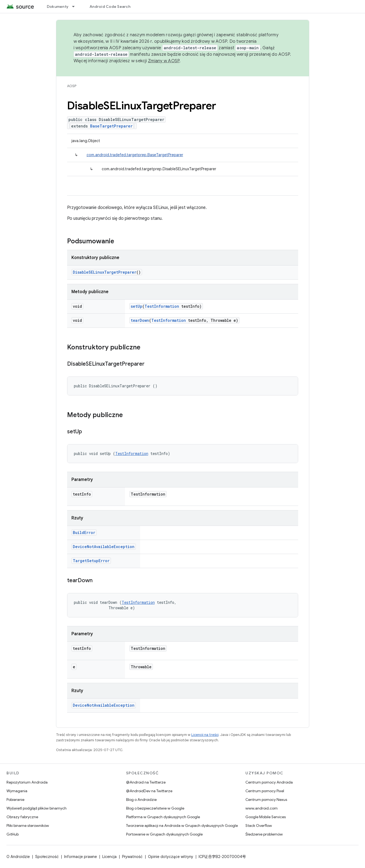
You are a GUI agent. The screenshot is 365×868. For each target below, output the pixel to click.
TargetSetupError (91, 561)
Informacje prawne (80, 857)
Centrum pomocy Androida (269, 782)
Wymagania (17, 791)
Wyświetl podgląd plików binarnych (37, 808)
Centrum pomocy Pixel (265, 791)
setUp (137, 306)
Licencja (109, 857)
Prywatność (132, 857)
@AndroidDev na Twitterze (149, 791)
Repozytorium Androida (27, 782)
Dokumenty (58, 6)
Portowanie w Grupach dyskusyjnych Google (164, 834)
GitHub (13, 834)
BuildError (84, 533)
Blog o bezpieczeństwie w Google (155, 808)
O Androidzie (18, 857)
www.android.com (262, 808)
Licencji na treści (205, 735)
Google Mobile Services (266, 817)
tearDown (140, 320)
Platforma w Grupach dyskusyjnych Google (163, 817)
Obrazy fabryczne (22, 817)
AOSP (72, 86)
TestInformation (162, 306)
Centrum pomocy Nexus (266, 800)
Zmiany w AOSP (164, 61)
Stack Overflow (259, 826)
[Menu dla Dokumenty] (76, 6)
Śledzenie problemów (264, 834)
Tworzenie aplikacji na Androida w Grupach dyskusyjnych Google (182, 826)
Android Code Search (110, 6)
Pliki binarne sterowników (28, 826)
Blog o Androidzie (141, 800)
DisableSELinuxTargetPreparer (105, 272)
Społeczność (47, 857)
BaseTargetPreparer (111, 126)
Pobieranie (15, 800)
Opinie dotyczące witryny (171, 857)
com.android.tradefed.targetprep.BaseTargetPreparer (135, 155)
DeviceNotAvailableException (104, 547)
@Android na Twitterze (146, 782)
